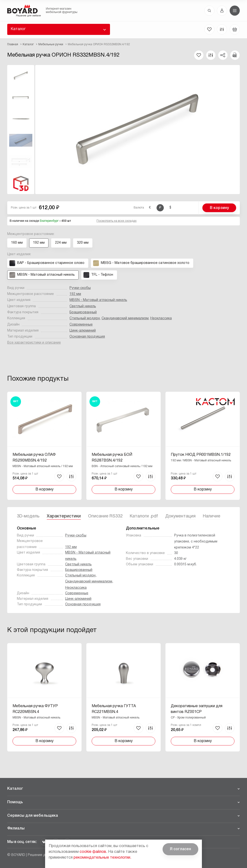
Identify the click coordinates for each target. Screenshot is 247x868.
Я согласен (180, 849)
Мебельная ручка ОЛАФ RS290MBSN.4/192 (34, 458)
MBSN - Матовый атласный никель (98, 300)
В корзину (219, 208)
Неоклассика (161, 318)
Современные (81, 325)
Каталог (18, 29)
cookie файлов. (93, 852)
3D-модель (28, 516)
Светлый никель (83, 306)
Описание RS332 (105, 516)
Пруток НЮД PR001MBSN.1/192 (201, 455)
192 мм (75, 294)
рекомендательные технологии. (102, 858)
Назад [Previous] (14, 433)
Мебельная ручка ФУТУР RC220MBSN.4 (35, 709)
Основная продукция (87, 337)
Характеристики (64, 516)
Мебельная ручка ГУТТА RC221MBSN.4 (114, 709)
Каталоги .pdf (144, 516)
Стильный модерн (85, 318)
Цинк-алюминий (83, 331)
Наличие (212, 516)
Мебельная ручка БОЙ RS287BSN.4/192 (112, 458)
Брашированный (83, 312)
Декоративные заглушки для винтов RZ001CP (197, 709)
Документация (180, 516)
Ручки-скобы (80, 288)
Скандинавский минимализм (125, 318)
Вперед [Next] (233, 433)
